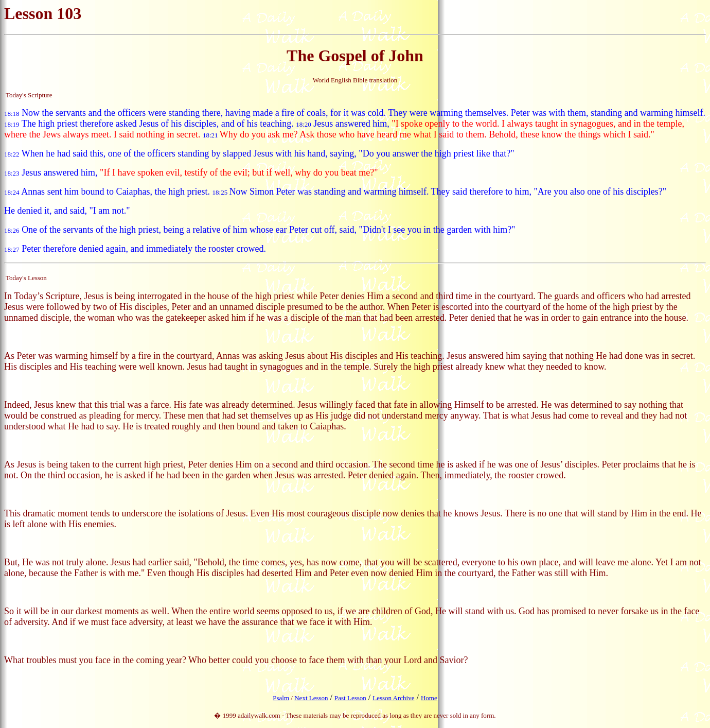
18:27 (12, 249)
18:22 (12, 154)
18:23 (12, 173)
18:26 (12, 230)
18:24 (12, 192)
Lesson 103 (43, 13)
